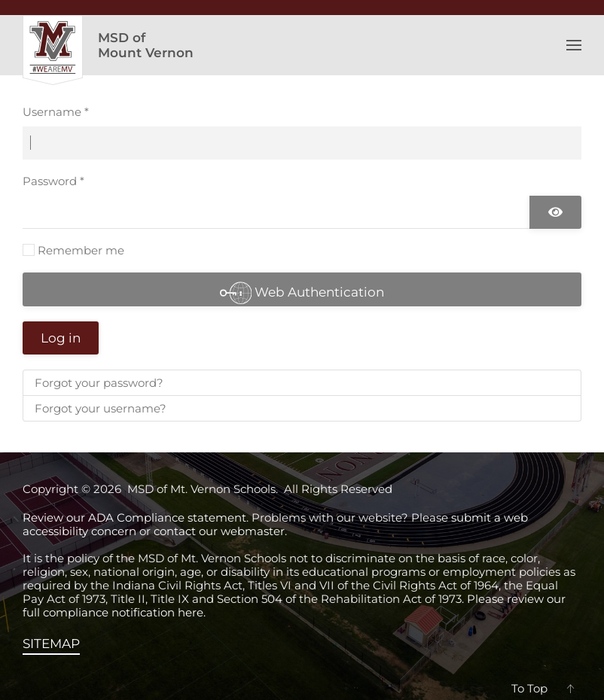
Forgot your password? (99, 383)
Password (53, 181)
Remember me (81, 250)
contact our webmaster (219, 531)
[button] (574, 45)
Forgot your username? (101, 408)
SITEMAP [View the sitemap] (51, 644)
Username (56, 112)
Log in (61, 338)
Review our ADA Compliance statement (134, 517)
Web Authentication (302, 292)
